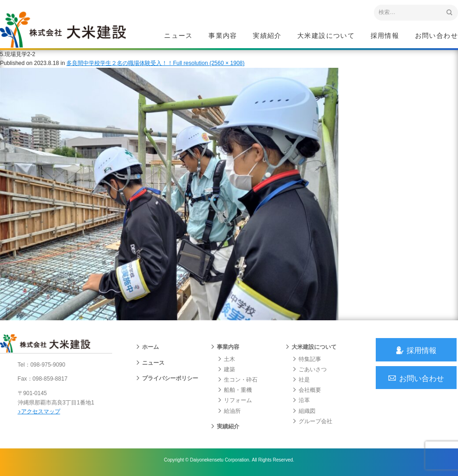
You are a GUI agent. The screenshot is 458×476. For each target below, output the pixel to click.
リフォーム (235, 403)
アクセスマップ (40, 414)
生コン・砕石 (237, 382)
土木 (226, 362)
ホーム (147, 350)
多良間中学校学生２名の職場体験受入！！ (120, 65)
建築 (226, 372)
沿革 (301, 403)
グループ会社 (312, 424)
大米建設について (326, 36)
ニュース (179, 36)
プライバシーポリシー (167, 381)
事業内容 (223, 36)
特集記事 (307, 362)
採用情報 (385, 36)
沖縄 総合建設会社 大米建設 (65, 31)
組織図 (304, 414)
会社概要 (307, 393)
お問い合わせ (437, 36)
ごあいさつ (309, 372)
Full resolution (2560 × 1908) (209, 65)
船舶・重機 (235, 393)
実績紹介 (267, 36)
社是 (301, 382)
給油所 (229, 414)
